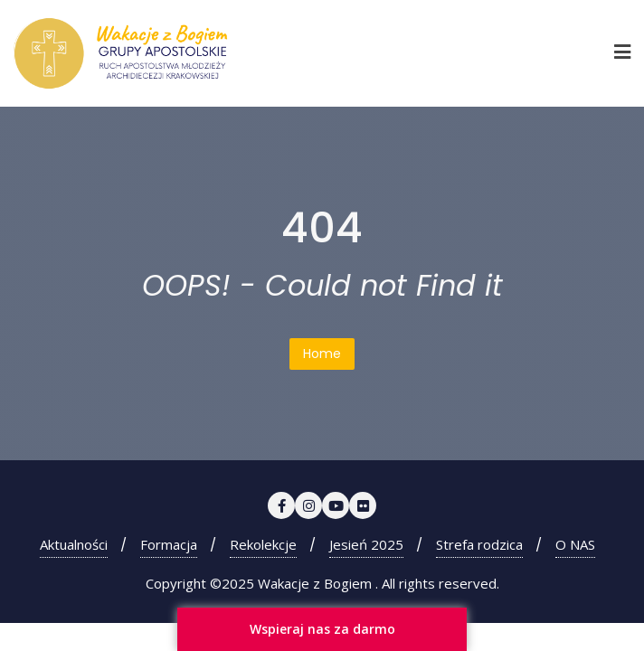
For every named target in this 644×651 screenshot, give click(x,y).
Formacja (169, 544)
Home (322, 354)
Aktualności (74, 544)
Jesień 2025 (366, 544)
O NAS (575, 544)
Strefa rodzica (479, 544)
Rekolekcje (263, 544)
